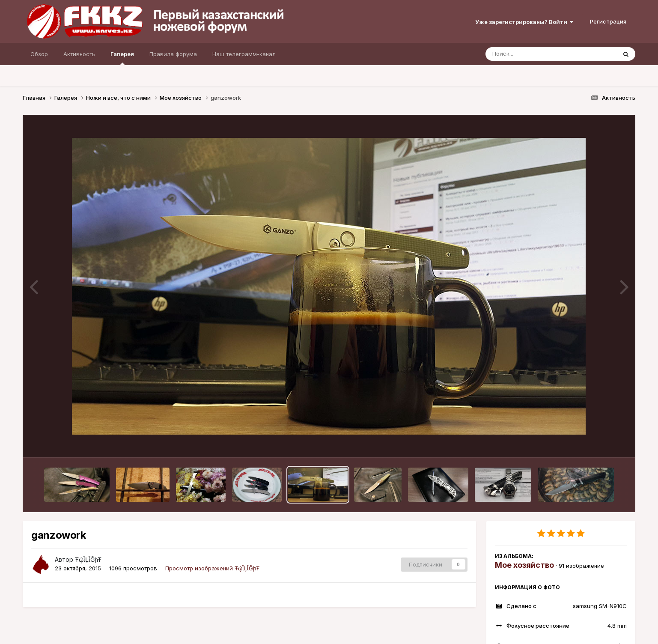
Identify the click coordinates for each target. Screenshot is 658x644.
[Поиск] (535, 54)
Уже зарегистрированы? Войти (524, 22)
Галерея (122, 58)
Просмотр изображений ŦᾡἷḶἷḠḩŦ (212, 568)
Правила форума (173, 54)
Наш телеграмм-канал (244, 54)
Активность (79, 54)
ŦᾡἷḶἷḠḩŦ (88, 559)
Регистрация (608, 21)
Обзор (39, 54)
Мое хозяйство (524, 565)
